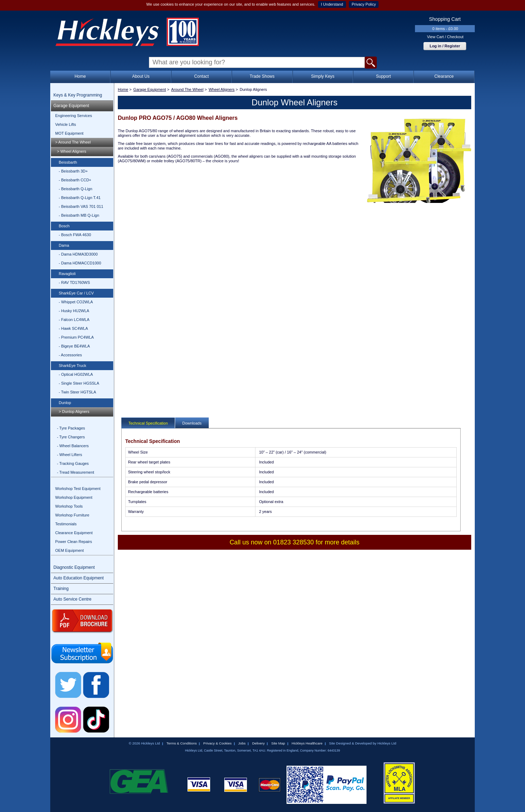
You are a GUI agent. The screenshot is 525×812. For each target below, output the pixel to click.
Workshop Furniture (72, 515)
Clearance (444, 76)
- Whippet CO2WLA (76, 302)
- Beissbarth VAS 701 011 (81, 206)
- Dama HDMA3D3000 (78, 254)
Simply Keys (323, 76)
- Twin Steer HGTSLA (77, 392)
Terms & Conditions (181, 743)
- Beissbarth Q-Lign (76, 189)
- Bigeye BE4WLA (74, 346)
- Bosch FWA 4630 (75, 235)
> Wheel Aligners (72, 151)
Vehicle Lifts (66, 124)
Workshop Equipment (74, 497)
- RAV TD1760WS (74, 282)
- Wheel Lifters (70, 455)
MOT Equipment (69, 133)
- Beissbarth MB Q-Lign (79, 215)
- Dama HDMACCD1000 (80, 263)
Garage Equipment (71, 106)
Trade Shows (262, 76)
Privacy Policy (364, 4)
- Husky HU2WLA (74, 311)
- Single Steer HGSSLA (79, 383)
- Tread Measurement (76, 472)
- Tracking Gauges (73, 463)
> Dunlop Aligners (74, 411)
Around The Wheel (187, 89)
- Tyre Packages (71, 428)
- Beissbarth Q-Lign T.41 (80, 198)
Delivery (259, 743)
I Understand (332, 4)
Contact (201, 76)
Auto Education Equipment (79, 578)
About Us (141, 76)
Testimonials (66, 524)
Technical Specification (148, 423)
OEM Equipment (70, 550)
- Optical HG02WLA (76, 374)
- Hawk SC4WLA (73, 328)
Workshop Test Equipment (78, 489)
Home (80, 76)
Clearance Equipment (74, 533)
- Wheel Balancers (73, 446)
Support (383, 76)
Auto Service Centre (72, 599)
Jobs (242, 743)
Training (61, 589)
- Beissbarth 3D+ (73, 171)
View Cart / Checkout (445, 37)
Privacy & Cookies (218, 743)
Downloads (192, 423)
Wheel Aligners (222, 89)
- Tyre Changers (71, 437)
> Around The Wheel (73, 142)
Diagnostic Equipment (74, 567)
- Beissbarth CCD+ (75, 180)
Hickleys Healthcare (307, 743)
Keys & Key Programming (78, 95)
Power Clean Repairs (74, 542)
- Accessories (70, 355)
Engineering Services (74, 116)
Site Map (278, 743)
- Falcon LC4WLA (74, 320)
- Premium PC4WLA (76, 337)
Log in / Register (445, 46)
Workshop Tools (69, 506)
